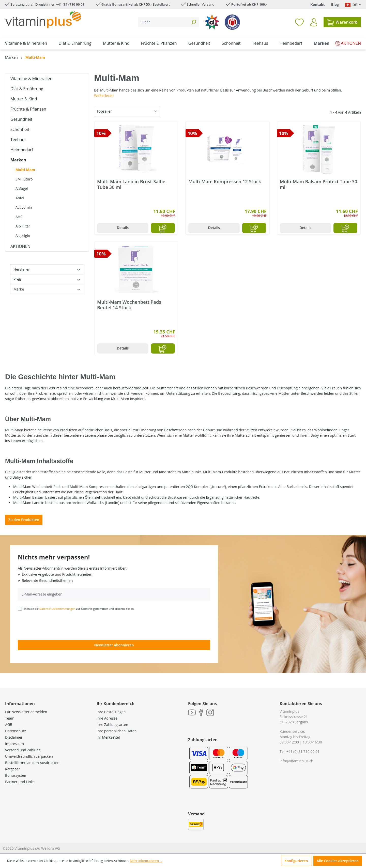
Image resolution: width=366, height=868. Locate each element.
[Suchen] (193, 22)
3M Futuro (24, 179)
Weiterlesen (104, 95)
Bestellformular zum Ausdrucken (32, 763)
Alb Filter (23, 226)
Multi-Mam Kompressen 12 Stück (225, 182)
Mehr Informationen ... (146, 861)
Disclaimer (14, 737)
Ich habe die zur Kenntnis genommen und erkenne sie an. (79, 609)
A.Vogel (22, 188)
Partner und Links (20, 782)
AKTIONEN (20, 246)
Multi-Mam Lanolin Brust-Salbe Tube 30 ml (131, 184)
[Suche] (163, 22)
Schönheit (20, 129)
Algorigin (23, 235)
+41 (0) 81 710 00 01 (303, 751)
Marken (18, 160)
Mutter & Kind (24, 99)
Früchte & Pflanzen (28, 109)
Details (123, 228)
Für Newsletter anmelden (26, 712)
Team (10, 718)
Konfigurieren (296, 861)
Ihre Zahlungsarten (112, 725)
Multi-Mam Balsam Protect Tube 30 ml (319, 184)
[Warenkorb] (342, 22)
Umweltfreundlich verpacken (29, 756)
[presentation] (56, 625)
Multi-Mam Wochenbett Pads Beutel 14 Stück (129, 305)
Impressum (14, 744)
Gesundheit (21, 119)
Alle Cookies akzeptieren (338, 861)
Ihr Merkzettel (108, 737)
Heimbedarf (22, 150)
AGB (9, 725)
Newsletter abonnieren (114, 645)
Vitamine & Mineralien (31, 79)
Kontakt (317, 4)
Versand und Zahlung (23, 750)
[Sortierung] (127, 111)
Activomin (24, 207)
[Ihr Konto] (314, 22)
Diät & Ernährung (27, 89)
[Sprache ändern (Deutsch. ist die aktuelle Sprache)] (353, 5)
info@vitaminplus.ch (296, 761)
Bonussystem (16, 775)
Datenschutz (15, 731)
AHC (19, 217)
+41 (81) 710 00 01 (70, 4)
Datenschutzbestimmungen (57, 609)
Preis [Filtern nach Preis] (47, 279)
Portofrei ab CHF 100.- (249, 4)
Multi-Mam (25, 170)
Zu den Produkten (24, 520)
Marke (47, 289)
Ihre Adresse (107, 718)
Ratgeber (13, 769)
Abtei (20, 198)
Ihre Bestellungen (111, 712)
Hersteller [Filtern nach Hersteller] (47, 269)
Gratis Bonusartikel (117, 4)
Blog (335, 4)
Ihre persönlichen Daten (117, 731)
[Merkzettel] (299, 22)
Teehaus (18, 140)
